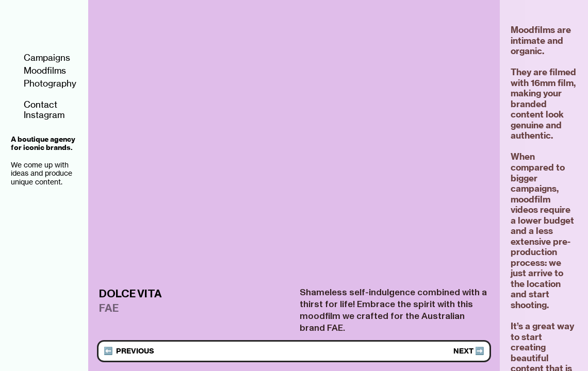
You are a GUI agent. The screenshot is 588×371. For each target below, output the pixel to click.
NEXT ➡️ (469, 351)
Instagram (38, 115)
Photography (44, 83)
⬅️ (110, 351)
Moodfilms (38, 71)
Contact (34, 105)
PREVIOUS (135, 351)
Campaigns (40, 58)
